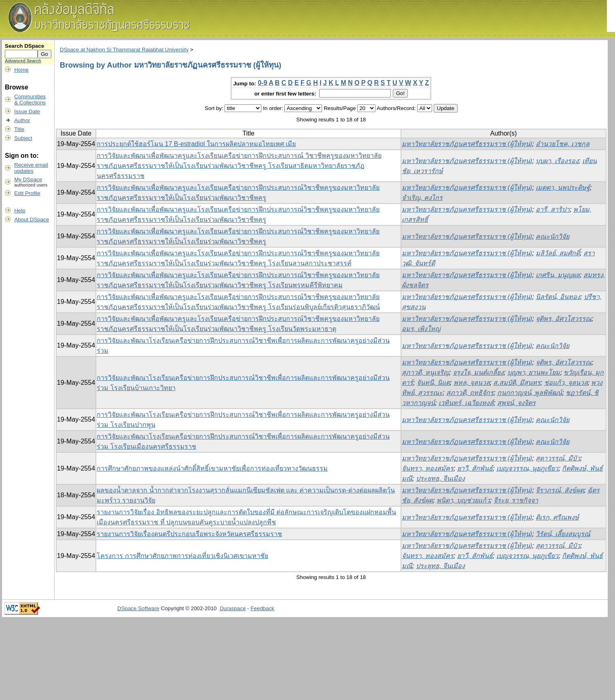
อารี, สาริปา (553, 209)
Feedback (262, 608)
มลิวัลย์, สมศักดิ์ (558, 253)
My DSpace (28, 179)
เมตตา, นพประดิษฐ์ (563, 188)
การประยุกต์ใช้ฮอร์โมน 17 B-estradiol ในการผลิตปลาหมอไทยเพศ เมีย (196, 144)
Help (20, 211)
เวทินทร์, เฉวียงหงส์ (466, 403)
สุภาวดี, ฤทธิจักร (470, 393)
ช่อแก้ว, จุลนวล (566, 383)
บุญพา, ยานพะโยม (534, 372)
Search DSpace (24, 46)
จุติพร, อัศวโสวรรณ (564, 319)
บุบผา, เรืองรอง (557, 161)
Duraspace (233, 608)
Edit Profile (27, 193)
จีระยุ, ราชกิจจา (516, 500)
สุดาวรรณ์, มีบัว (558, 458)
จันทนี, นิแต (433, 383)
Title (19, 129)
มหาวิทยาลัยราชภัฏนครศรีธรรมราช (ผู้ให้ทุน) (467, 144)
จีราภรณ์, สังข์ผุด (560, 490)
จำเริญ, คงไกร (422, 198)
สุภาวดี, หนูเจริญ (425, 372)
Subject (23, 138)
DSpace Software (138, 608)
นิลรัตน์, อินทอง (558, 297)
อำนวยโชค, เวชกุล (563, 144)
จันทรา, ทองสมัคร (428, 468)
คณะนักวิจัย (552, 237)
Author (22, 120)
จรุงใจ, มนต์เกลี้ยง (478, 372)
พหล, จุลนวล (472, 383)
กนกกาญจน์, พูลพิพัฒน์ (530, 393)
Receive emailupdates (31, 168)
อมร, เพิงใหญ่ (421, 329)
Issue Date (27, 111)
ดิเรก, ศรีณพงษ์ (557, 517)
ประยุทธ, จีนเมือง (440, 478)
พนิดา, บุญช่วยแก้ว (463, 500)
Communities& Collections (30, 100)
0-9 (262, 83)
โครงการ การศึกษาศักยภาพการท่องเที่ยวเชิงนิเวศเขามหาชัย (182, 556)
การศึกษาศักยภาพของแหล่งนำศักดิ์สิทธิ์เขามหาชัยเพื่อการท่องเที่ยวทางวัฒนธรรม (212, 468)
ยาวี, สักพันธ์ (475, 468)
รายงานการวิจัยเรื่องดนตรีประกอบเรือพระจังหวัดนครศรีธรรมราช (189, 534)
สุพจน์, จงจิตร (516, 403)
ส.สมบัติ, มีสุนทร (517, 383)
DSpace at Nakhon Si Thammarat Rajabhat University (124, 50)
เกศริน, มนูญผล (558, 275)
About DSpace (32, 220)
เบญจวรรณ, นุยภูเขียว (528, 468)
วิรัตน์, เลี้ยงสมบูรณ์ (563, 534)
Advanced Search (23, 61)
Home (21, 70)
